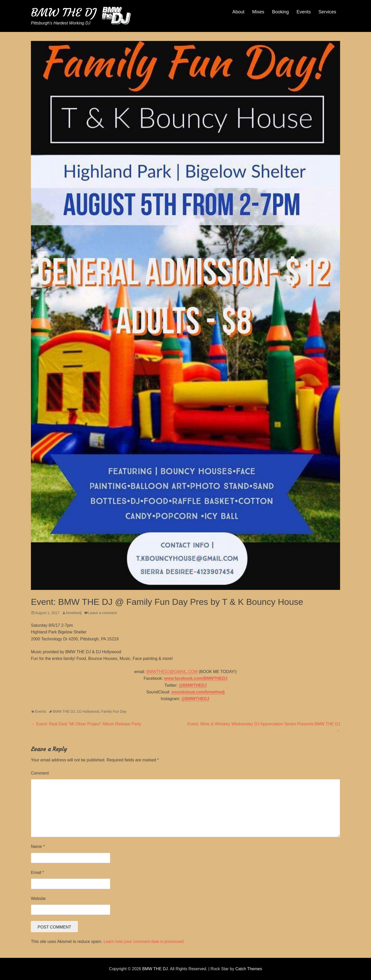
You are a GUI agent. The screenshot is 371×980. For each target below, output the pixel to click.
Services (327, 12)
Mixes (258, 12)
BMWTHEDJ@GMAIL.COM (172, 672)
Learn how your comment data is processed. (144, 942)
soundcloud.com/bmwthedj (198, 692)
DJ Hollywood (88, 711)
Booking (280, 12)
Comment (40, 773)
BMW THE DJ (64, 12)
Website (38, 899)
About (238, 12)
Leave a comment (102, 613)
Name (38, 846)
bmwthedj (74, 613)
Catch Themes (249, 969)
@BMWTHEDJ (193, 685)
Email (37, 872)
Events (304, 12)
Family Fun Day (114, 711)
